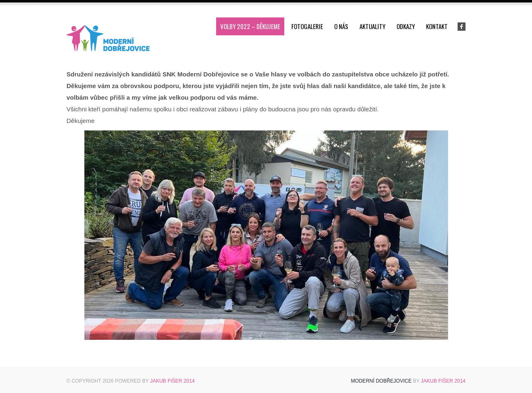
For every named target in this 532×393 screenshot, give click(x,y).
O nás (341, 26)
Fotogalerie (307, 26)
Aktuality (372, 26)
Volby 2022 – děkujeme (250, 26)
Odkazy (406, 26)
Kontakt (437, 26)
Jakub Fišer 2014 (172, 381)
